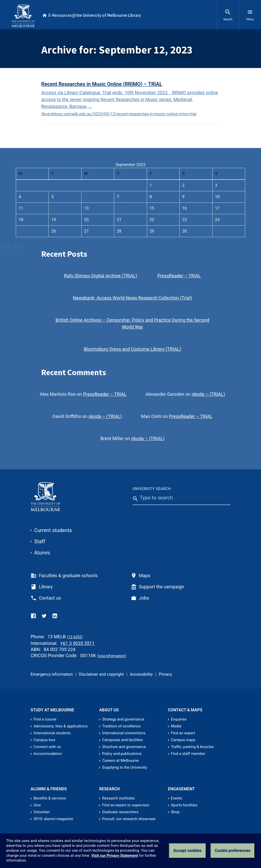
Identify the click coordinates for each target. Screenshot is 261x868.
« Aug (5, 246)
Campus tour (45, 740)
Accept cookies (187, 851)
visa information (112, 656)
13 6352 (75, 637)
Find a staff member (188, 754)
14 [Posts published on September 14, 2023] (119, 208)
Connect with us (47, 747)
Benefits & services (50, 798)
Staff (40, 541)
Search (228, 15)
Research (109, 789)
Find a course (45, 719)
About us (109, 710)
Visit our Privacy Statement (115, 856)
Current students (53, 530)
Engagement (181, 789)
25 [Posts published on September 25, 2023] (21, 231)
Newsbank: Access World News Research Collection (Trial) (133, 298)
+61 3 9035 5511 (77, 643)
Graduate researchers (120, 812)
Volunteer (42, 812)
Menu (250, 15)
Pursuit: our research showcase (129, 819)
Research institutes (119, 798)
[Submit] (134, 509)
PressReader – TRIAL (179, 276)
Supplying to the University (125, 767)
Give (37, 805)
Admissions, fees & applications (61, 726)
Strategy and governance (123, 719)
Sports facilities (184, 805)
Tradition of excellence (121, 726)
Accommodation (48, 754)
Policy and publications (122, 754)
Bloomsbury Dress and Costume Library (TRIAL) (133, 349)
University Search (152, 489)
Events (176, 798)
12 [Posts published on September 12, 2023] (54, 208)
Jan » (18, 246)
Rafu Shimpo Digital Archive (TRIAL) (101, 276)
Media (176, 726)
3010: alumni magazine (53, 819)
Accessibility (141, 674)
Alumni (42, 553)
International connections (124, 733)
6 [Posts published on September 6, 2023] (85, 197)
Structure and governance (124, 747)
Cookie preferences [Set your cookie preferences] (233, 851)
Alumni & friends (49, 789)
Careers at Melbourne (120, 761)
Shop (175, 812)
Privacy (165, 674)
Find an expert (183, 733)
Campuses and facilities (123, 740)
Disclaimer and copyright (101, 674)
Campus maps (183, 740)
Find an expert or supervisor (126, 805)
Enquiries (179, 719)
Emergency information (52, 674)
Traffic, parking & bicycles (192, 747)
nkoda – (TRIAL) (208, 394)
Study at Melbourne (52, 710)
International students (52, 733)
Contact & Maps (185, 710)
